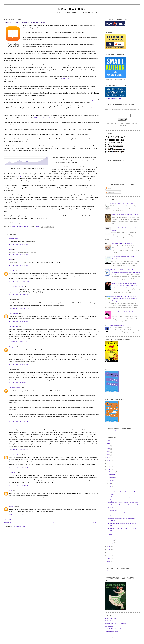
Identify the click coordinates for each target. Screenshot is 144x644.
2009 (109, 558)
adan (10, 249)
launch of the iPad (63, 79)
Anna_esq (12, 347)
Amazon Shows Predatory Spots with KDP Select (125, 215)
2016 (109, 463)
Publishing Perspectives (112, 631)
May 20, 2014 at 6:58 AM (19, 449)
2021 (109, 449)
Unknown (12, 270)
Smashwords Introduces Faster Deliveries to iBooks (123, 505)
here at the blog (88, 100)
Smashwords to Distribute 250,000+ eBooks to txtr (123, 502)
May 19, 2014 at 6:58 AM (19, 321)
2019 (109, 455)
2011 (109, 552)
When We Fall (20, 176)
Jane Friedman (109, 626)
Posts (108, 188)
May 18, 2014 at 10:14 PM (19, 308)
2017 (109, 461)
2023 (109, 443)
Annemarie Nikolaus (15, 388)
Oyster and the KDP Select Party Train (122, 203)
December (112, 472)
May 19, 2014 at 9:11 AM (19, 342)
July (110, 483)
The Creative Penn (110, 621)
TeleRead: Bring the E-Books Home (115, 623)
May (110, 489)
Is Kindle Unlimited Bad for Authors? (122, 243)
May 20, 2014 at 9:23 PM (19, 467)
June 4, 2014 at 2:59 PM (19, 501)
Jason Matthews (14, 313)
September (112, 478)
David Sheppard (14, 326)
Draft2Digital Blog (110, 618)
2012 (109, 549)
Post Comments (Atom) (19, 527)
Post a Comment (9, 519)
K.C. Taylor (12, 472)
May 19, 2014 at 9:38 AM (19, 365)
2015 (109, 466)
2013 (109, 547)
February (111, 540)
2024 (109, 440)
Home (52, 522)
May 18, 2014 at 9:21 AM (19, 254)
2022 (109, 446)
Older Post (96, 522)
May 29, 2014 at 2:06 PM (19, 485)
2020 (109, 452)
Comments (110, 192)
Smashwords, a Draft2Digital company (82, 12)
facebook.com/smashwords (113, 98)
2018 (109, 458)
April (110, 534)
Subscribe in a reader (111, 431)
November (112, 475)
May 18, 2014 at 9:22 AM (19, 265)
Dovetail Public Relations (17, 286)
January (111, 543)
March (111, 537)
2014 (109, 469)
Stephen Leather (14, 238)
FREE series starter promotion (42, 118)
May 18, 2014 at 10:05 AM (19, 295)
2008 (109, 561)
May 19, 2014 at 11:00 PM (19, 422)
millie (11, 490)
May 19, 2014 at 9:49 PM (19, 383)
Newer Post (7, 522)
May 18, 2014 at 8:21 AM (19, 244)
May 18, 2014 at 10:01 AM (19, 281)
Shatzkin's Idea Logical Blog (113, 628)
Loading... (108, 571)
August (111, 480)
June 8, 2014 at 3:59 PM (19, 514)
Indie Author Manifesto (117, 325)
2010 (109, 555)
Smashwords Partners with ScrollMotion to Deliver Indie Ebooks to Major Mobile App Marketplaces (124, 299)
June (110, 486)
